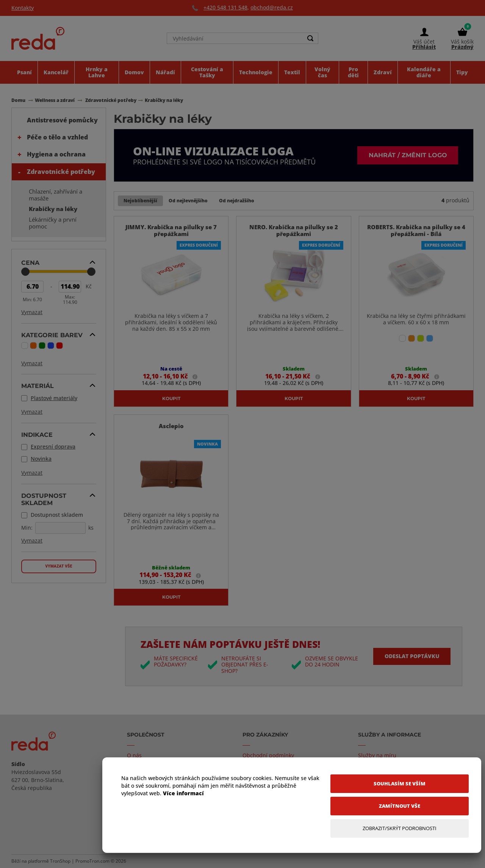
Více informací (183, 793)
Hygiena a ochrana (56, 154)
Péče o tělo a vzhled (57, 137)
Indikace (37, 435)
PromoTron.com (92, 861)
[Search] (310, 39)
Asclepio (171, 426)
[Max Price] (70, 287)
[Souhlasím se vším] (400, 784)
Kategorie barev (52, 335)
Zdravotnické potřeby (61, 172)
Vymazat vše (59, 566)
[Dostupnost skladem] (60, 528)
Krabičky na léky (53, 209)
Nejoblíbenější (140, 201)
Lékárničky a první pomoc (53, 223)
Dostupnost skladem (44, 499)
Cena (30, 263)
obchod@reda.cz (272, 7)
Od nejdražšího (237, 201)
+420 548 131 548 (225, 7)
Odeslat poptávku (412, 656)
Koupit (171, 398)
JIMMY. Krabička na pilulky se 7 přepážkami (171, 231)
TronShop (60, 861)
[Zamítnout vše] (400, 806)
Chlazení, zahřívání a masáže (56, 195)
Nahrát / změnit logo (408, 155)
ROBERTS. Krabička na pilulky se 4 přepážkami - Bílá (416, 231)
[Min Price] (32, 287)
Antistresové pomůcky (62, 120)
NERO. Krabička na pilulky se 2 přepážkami (294, 231)
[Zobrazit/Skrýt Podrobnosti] (400, 828)
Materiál (38, 386)
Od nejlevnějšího (188, 201)
